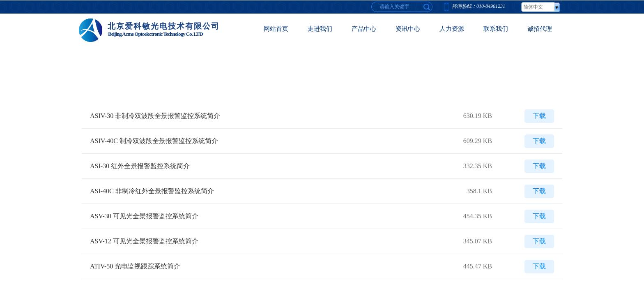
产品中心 (364, 29)
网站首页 (276, 29)
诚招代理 (540, 29)
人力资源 (452, 29)
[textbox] (427, 7)
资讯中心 (408, 29)
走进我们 (320, 29)
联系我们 (496, 29)
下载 (539, 116)
